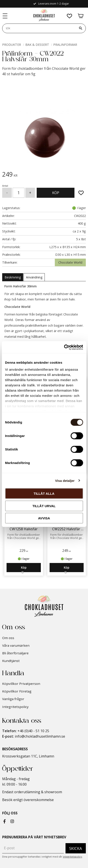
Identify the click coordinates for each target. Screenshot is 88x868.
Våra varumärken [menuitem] (16, 645)
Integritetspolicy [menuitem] (15, 707)
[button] (5, 16)
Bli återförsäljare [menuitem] (15, 653)
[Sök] (81, 28)
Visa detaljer (65, 480)
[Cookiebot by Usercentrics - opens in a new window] (64, 347)
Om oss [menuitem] (8, 638)
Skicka (76, 848)
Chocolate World (70, 262)
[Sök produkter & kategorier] (39, 28)
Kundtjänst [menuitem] (11, 661)
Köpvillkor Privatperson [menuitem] (21, 684)
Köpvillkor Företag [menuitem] (17, 691)
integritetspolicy (72, 857)
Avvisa (44, 518)
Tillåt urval (44, 506)
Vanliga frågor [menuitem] (13, 699)
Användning (34, 277)
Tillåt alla (44, 494)
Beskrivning (13, 277)
